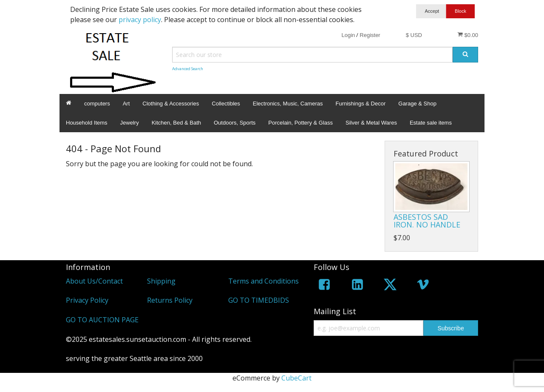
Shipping (161, 281)
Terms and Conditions (263, 281)
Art (126, 104)
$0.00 (468, 35)
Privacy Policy (87, 300)
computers (97, 104)
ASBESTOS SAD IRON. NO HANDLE (427, 221)
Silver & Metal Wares (371, 123)
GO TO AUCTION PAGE (102, 320)
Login (348, 35)
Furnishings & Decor (360, 104)
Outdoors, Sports (235, 123)
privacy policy (140, 20)
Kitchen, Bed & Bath (176, 123)
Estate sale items (431, 123)
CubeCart (296, 378)
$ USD (414, 35)
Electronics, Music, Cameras (288, 104)
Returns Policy (170, 300)
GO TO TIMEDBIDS (259, 300)
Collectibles (226, 104)
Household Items (87, 123)
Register (370, 35)
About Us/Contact (94, 281)
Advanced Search (188, 69)
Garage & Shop (417, 104)
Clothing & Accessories (171, 104)
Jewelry (130, 123)
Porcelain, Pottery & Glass (300, 123)
